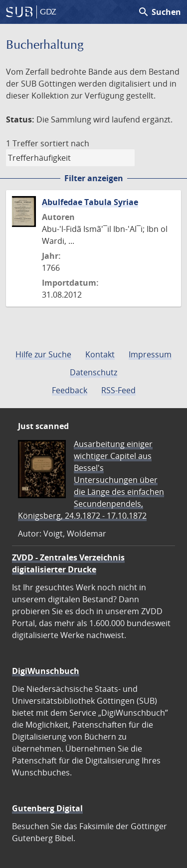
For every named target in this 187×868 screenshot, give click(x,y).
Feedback (70, 390)
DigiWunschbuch (46, 671)
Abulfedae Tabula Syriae (90, 202)
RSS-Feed (118, 390)
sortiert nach (65, 143)
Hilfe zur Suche (43, 354)
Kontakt (100, 354)
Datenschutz (93, 372)
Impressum (150, 354)
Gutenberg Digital (47, 808)
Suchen (159, 12)
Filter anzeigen (94, 178)
